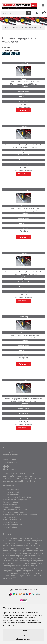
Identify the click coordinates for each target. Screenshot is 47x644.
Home (7, 28)
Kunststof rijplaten (10, 527)
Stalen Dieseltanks (10, 504)
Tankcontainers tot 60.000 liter (15, 509)
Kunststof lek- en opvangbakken (15, 499)
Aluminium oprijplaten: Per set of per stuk (27, 28)
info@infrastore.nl (10, 462)
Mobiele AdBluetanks (11, 494)
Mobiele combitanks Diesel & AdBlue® (18, 497)
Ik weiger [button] (23, 635)
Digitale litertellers (10, 502)
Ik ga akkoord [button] (23, 631)
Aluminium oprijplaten (12, 517)
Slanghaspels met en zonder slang (16, 512)
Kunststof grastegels (11, 522)
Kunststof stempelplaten (13, 524)
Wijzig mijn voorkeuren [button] (23, 639)
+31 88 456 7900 (9, 460)
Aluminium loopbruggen (12, 519)
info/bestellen (23, 110)
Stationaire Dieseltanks (12, 507)
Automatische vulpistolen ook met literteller (20, 514)
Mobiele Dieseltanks (11, 490)
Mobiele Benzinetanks (12, 492)
